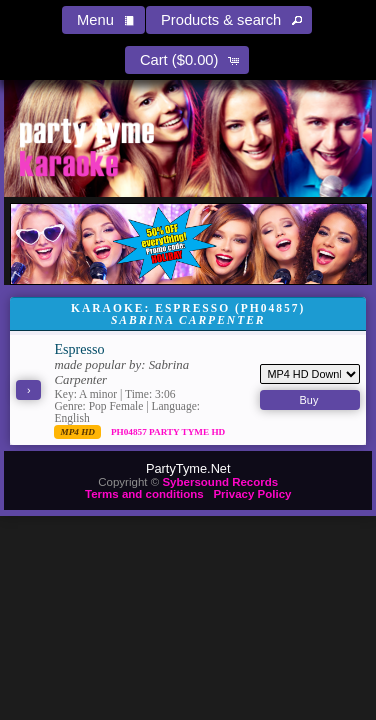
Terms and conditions (144, 494)
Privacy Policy (252, 494)
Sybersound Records (220, 482)
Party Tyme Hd (187, 432)
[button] (103, 20)
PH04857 (130, 432)
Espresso (79, 349)
